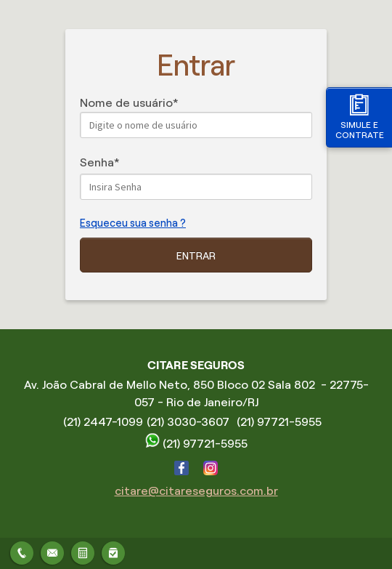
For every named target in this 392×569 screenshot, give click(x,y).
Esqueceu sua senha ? (133, 223)
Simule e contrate (359, 117)
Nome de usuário (126, 103)
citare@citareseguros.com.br (196, 491)
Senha (97, 162)
